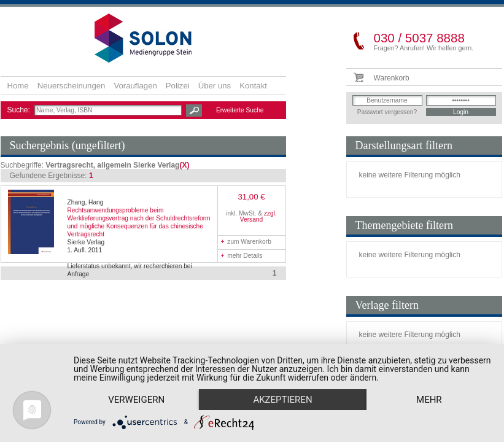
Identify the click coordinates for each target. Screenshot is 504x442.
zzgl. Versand (258, 216)
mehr (429, 400)
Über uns (215, 86)
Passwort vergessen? (387, 112)
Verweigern (136, 400)
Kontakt (253, 86)
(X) (184, 165)
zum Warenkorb (246, 242)
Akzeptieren (282, 400)
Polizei (178, 86)
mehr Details (242, 256)
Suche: (20, 110)
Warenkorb (392, 78)
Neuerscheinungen (72, 86)
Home (18, 86)
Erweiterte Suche (240, 110)
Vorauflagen (135, 86)
